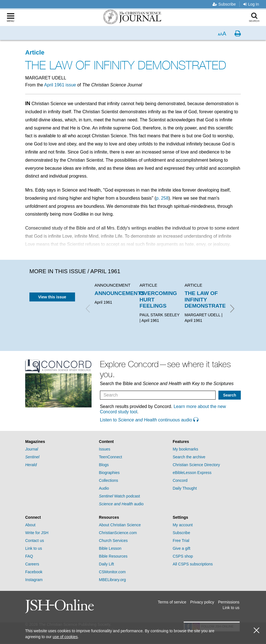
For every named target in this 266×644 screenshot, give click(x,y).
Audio (104, 488)
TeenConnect (110, 457)
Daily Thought (185, 488)
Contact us (35, 541)
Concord (180, 480)
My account (183, 525)
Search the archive (189, 457)
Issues (104, 449)
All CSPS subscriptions (193, 564)
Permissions (229, 602)
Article (35, 52)
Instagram (34, 580)
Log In (251, 4)
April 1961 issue (60, 85)
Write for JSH (37, 533)
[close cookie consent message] (256, 630)
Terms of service (172, 602)
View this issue (52, 297)
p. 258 (162, 198)
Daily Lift (106, 564)
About (30, 525)
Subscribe (224, 4)
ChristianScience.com (118, 533)
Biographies (109, 473)
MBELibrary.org (112, 580)
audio (121, 504)
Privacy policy (202, 602)
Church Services (113, 541)
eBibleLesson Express (192, 473)
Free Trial (181, 541)
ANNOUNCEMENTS (120, 293)
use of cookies (65, 637)
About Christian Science (120, 525)
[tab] (59, 442)
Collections (108, 480)
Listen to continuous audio (149, 420)
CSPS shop (183, 556)
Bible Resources (113, 556)
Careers (32, 564)
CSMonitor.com (112, 572)
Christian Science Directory (196, 465)
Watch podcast (119, 496)
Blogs (104, 465)
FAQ (29, 556)
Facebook (34, 572)
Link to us (34, 548)
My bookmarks (186, 449)
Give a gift (182, 548)
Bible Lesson (110, 548)
